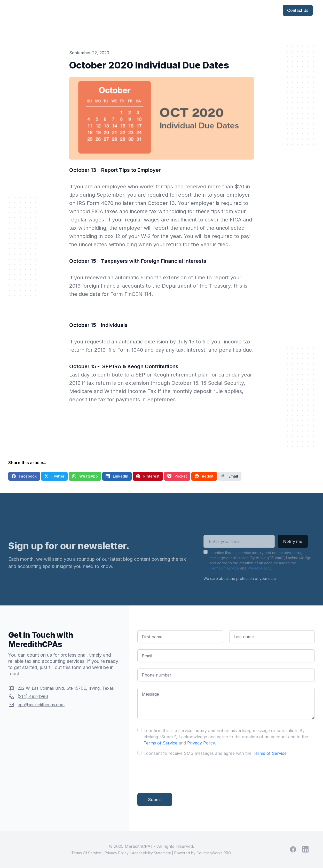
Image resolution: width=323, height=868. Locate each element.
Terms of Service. (270, 753)
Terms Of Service (86, 853)
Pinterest (148, 476)
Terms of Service (224, 576)
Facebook (24, 476)
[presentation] (177, 773)
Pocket (177, 476)
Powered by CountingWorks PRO (203, 853)
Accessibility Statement (151, 853)
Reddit (204, 476)
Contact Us (298, 10)
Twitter (54, 476)
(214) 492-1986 (33, 696)
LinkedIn (117, 476)
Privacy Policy (260, 576)
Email (230, 476)
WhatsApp (85, 476)
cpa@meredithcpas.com (41, 705)
